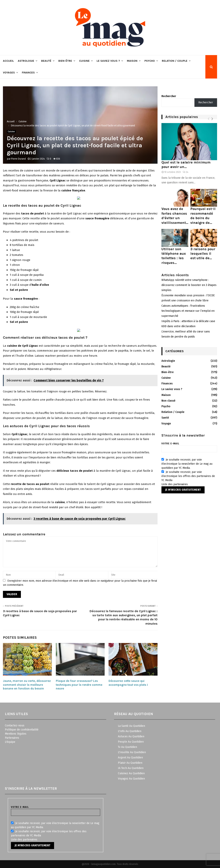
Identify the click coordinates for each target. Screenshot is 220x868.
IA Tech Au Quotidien (131, 768)
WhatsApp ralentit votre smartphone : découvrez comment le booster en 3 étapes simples (189, 285)
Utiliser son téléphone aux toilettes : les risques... (174, 256)
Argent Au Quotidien (130, 758)
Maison (132, 61)
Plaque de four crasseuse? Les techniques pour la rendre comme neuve (79, 685)
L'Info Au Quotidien (130, 731)
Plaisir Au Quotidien (130, 763)
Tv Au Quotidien (127, 747)
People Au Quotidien (131, 742)
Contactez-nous (15, 726)
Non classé (168, 401)
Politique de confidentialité (22, 730)
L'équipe (10, 742)
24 (185, 172)
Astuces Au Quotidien (131, 736)
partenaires (181, 484)
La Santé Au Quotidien (131, 726)
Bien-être (65, 61)
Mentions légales (16, 734)
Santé (165, 418)
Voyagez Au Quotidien (131, 779)
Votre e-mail (189, 446)
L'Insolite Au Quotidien (132, 752)
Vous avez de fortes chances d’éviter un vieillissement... (175, 216)
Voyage (166, 424)
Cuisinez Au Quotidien (131, 773)
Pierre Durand (18, 159)
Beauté (46, 61)
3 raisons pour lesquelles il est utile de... (203, 254)
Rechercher (169, 96)
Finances (28, 73)
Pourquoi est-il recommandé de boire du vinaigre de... (203, 216)
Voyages (9, 73)
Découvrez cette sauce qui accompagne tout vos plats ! (128, 683)
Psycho (150, 61)
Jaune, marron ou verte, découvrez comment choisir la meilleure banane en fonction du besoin (27, 685)
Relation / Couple (175, 61)
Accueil (8, 61)
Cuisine (84, 61)
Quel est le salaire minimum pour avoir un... (186, 165)
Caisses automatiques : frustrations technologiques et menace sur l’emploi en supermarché (188, 311)
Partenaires (12, 738)
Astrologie (26, 61)
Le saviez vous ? (108, 61)
